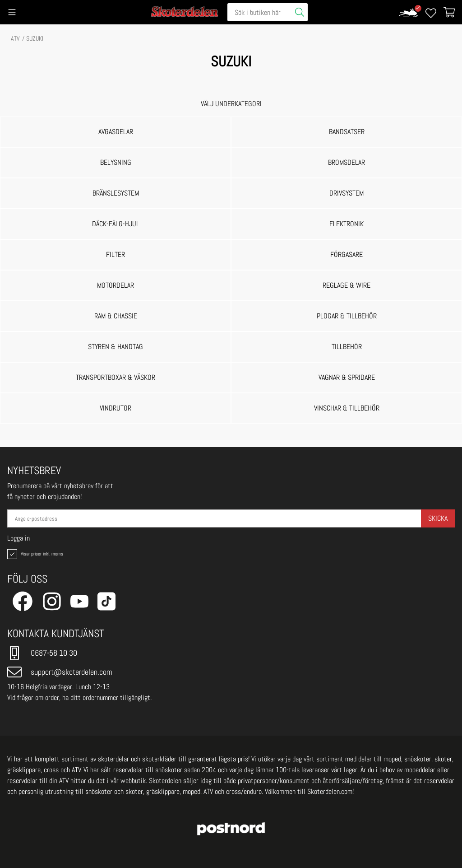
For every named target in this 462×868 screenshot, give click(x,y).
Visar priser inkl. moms (34, 554)
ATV (15, 38)
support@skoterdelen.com (60, 672)
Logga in (18, 538)
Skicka (438, 518)
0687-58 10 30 (42, 653)
